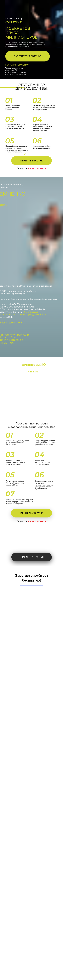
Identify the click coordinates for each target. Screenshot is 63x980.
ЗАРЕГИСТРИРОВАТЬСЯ (28, 56)
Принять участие (32, 161)
